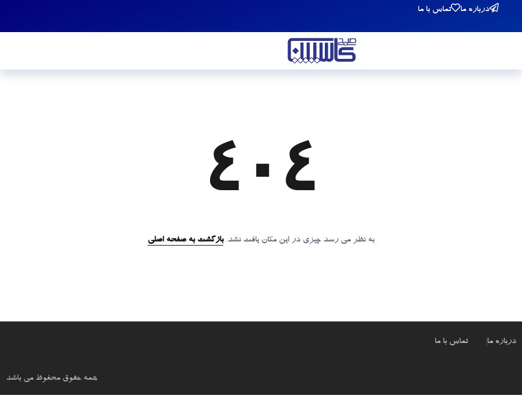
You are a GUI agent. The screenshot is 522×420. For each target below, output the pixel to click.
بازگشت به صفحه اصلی (185, 240)
